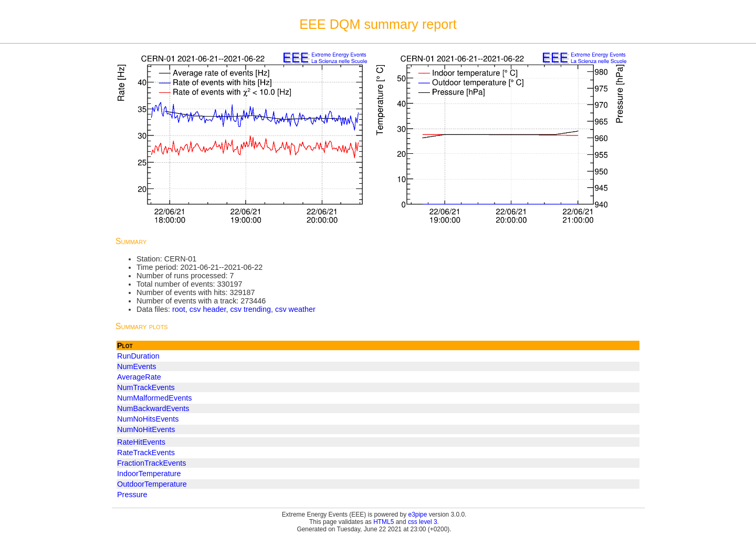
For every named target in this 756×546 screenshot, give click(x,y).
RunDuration (138, 356)
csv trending (250, 309)
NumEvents (136, 366)
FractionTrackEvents (151, 463)
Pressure (132, 495)
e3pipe (418, 514)
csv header (208, 309)
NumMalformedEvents (154, 398)
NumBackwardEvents (153, 408)
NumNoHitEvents (146, 429)
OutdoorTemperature (152, 484)
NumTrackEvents (146, 387)
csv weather (295, 309)
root (179, 309)
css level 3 (423, 522)
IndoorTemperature (149, 474)
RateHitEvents (141, 442)
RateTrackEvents (146, 453)
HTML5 (384, 522)
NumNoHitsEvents (148, 419)
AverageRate (139, 377)
